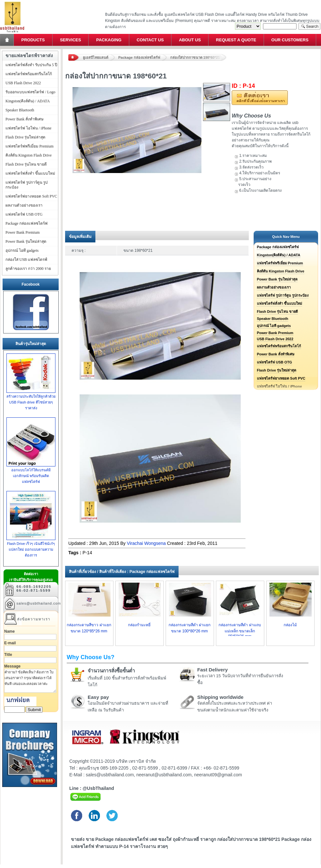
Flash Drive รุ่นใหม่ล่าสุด (277, 370)
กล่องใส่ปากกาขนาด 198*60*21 (195, 57)
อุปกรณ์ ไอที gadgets (274, 326)
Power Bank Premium (275, 333)
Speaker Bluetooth (272, 319)
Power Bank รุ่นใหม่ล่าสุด (277, 279)
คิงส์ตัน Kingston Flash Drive (281, 271)
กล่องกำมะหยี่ (139, 625)
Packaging (109, 40)
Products (33, 40)
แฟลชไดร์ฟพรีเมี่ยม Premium (280, 263)
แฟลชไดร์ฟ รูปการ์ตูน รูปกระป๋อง (283, 295)
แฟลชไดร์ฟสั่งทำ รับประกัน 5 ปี (31, 65)
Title (8, 655)
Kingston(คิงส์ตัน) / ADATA (279, 255)
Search (309, 26)
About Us (190, 40)
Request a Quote (236, 40)
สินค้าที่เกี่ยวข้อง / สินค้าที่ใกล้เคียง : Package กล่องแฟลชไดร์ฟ (122, 572)
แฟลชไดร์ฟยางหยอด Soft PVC (281, 378)
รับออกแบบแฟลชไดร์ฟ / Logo (30, 92)
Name (10, 631)
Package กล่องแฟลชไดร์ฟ (139, 57)
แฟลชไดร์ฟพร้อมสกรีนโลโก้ (279, 346)
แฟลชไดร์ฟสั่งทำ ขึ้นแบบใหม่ (279, 303)
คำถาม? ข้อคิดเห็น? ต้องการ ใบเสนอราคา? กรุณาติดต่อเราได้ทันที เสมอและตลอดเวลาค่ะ (30, 681)
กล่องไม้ (290, 625)
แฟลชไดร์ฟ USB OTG (274, 362)
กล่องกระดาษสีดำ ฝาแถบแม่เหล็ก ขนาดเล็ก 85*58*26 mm (240, 631)
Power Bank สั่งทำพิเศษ (276, 354)
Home (7, 40)
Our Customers (290, 40)
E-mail (10, 643)
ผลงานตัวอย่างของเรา (274, 287)
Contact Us (150, 40)
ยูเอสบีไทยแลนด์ (96, 57)
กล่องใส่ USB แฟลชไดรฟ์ (26, 260)
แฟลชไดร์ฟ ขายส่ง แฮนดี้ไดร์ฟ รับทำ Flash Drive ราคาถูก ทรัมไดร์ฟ (12, 2)
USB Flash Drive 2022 (275, 339)
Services (71, 40)
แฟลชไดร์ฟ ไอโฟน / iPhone (29, 128)
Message (12, 666)
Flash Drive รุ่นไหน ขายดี (277, 311)
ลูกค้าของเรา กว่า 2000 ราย (28, 269)
